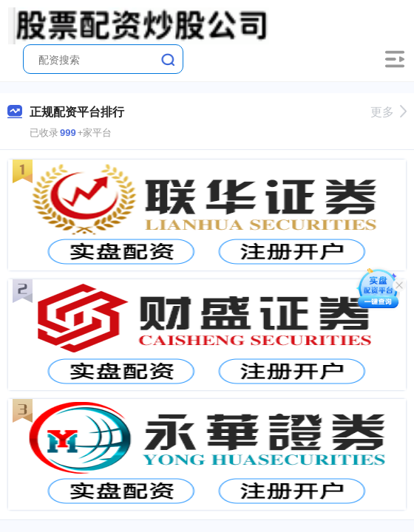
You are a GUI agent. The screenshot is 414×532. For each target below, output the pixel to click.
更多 (388, 112)
